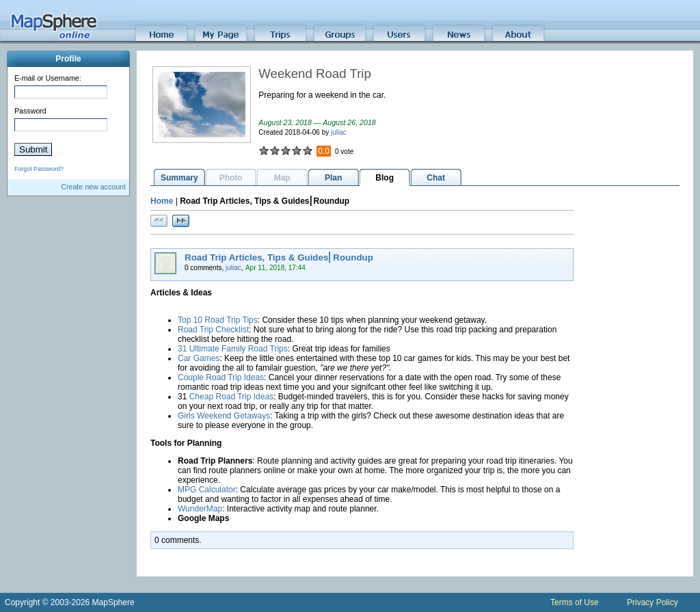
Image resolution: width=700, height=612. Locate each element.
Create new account (93, 187)
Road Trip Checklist (213, 330)
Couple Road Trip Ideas (221, 377)
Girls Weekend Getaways (224, 416)
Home (162, 201)
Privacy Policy (652, 602)
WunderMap (200, 509)
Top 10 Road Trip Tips (218, 320)
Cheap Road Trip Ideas (231, 397)
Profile (68, 59)
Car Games (199, 358)
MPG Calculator (207, 490)
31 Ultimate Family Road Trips (233, 349)
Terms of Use (575, 602)
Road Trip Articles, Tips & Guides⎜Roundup (279, 257)
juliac (339, 132)
